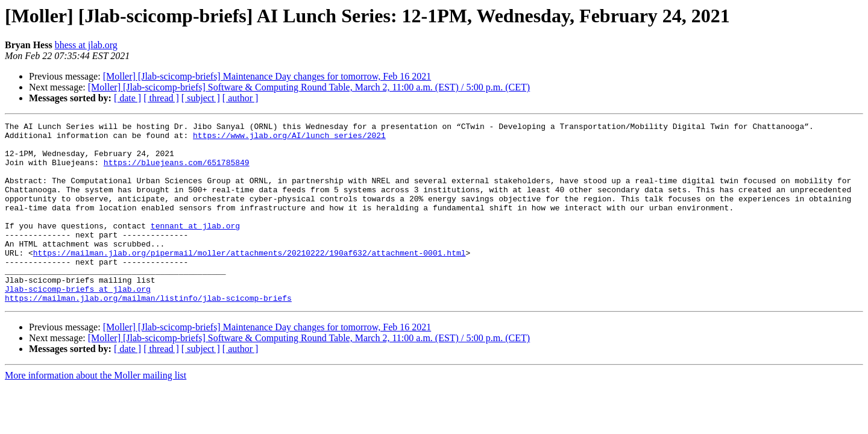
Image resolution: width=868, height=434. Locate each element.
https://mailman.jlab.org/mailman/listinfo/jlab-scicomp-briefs (148, 334)
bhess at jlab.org (86, 45)
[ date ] (127, 98)
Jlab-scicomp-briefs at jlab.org (78, 323)
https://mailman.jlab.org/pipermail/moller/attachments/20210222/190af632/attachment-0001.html (250, 280)
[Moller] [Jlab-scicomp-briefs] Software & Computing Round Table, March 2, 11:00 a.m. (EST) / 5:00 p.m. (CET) (309, 87)
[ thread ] (161, 98)
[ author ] (241, 98)
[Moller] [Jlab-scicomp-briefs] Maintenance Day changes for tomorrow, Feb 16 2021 (267, 76)
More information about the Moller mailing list (96, 411)
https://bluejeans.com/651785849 (177, 171)
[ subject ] (201, 98)
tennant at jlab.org (195, 247)
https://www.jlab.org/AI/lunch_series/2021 (289, 139)
